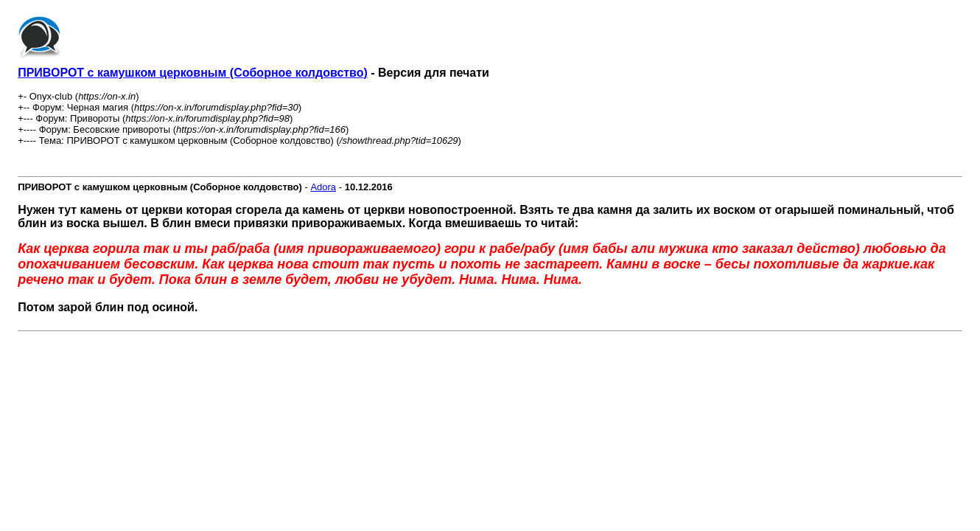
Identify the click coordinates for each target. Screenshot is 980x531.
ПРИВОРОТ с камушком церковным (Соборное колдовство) (193, 73)
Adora (323, 187)
